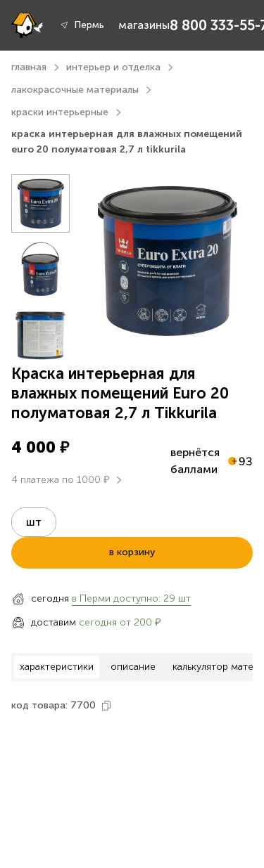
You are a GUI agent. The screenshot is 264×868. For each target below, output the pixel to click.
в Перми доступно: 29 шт (131, 598)
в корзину (132, 552)
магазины (144, 25)
